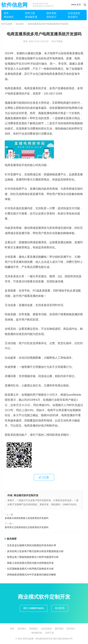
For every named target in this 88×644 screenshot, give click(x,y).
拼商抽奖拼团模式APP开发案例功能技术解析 (32, 575)
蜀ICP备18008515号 (63, 639)
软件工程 (30, 13)
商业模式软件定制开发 (26, 495)
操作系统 (51, 13)
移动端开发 (31, 17)
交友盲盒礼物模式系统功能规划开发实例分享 (32, 545)
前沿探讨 (73, 17)
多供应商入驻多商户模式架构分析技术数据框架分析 (35, 551)
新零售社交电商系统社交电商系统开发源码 (27, 527)
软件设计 (51, 17)
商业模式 (9, 17)
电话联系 (60, 608)
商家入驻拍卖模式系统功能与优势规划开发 (30, 563)
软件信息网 (14, 5)
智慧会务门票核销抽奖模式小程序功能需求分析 (33, 557)
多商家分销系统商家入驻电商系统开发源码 (27, 518)
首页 (6, 13)
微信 (34, 608)
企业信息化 (74, 13)
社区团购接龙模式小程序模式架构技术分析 (30, 569)
